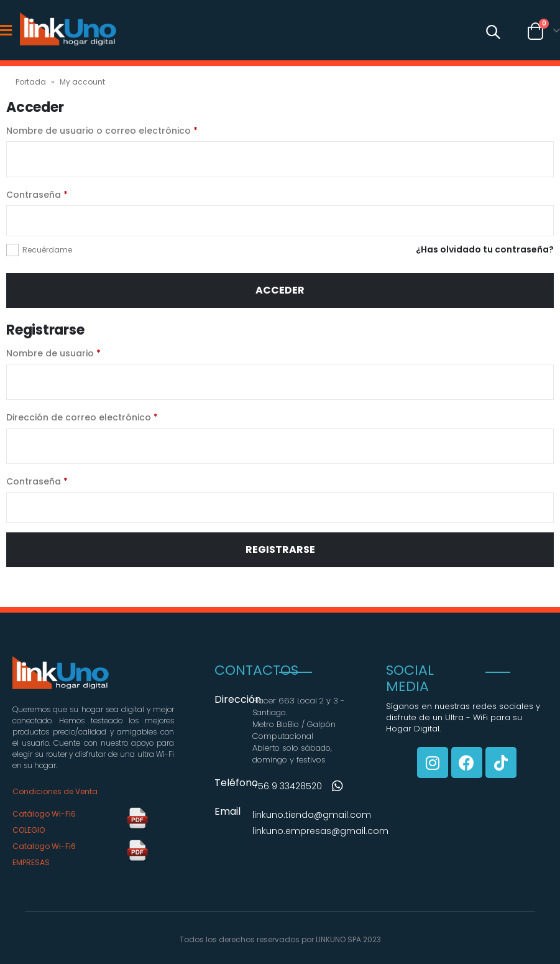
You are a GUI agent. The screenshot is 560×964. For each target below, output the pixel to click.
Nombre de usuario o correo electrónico (102, 131)
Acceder (280, 290)
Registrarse (280, 549)
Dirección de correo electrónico (82, 417)
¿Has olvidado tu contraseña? (485, 249)
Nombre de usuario (53, 353)
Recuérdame (47, 250)
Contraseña (37, 195)
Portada (31, 82)
